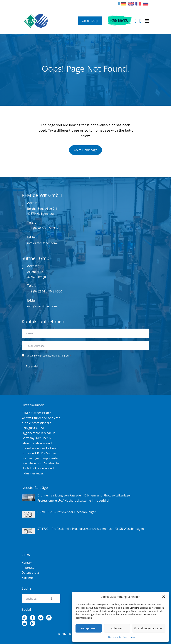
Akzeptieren (89, 628)
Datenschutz (115, 637)
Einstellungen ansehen (149, 628)
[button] (164, 597)
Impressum (129, 637)
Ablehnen (117, 628)
